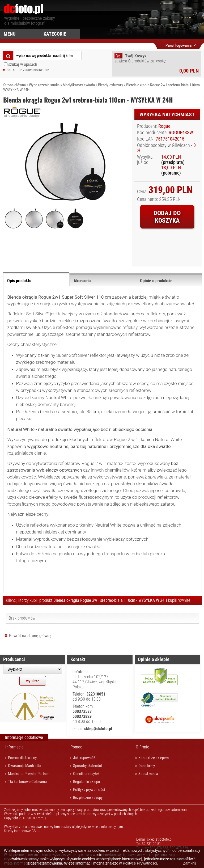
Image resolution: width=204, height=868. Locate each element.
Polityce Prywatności (140, 863)
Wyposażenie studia (44, 85)
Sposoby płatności (87, 766)
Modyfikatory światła (79, 85)
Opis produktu (19, 281)
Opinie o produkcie (156, 281)
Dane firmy (147, 766)
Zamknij (190, 863)
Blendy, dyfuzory (110, 85)
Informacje (14, 747)
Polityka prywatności (89, 790)
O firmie (143, 747)
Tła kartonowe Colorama (27, 782)
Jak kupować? (84, 758)
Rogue (164, 126)
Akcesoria (82, 281)
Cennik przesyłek (86, 774)
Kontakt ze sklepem (154, 758)
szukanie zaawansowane (28, 70)
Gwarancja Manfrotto (24, 766)
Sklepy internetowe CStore (23, 831)
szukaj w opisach (23, 64)
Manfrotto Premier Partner (28, 774)
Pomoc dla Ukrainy (22, 758)
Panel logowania (178, 45)
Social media (148, 774)
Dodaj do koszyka (167, 217)
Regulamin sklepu (86, 782)
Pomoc (76, 747)
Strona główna (14, 85)
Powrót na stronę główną (30, 636)
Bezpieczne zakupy (88, 798)
